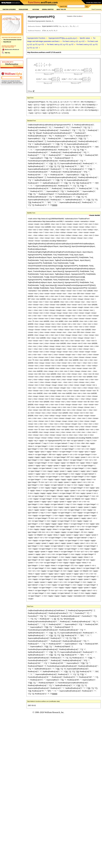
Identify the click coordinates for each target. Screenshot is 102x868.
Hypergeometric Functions (36, 38)
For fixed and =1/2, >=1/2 (74, 41)
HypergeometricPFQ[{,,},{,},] (62, 38)
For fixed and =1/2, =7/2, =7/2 (60, 44)
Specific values (85, 38)
